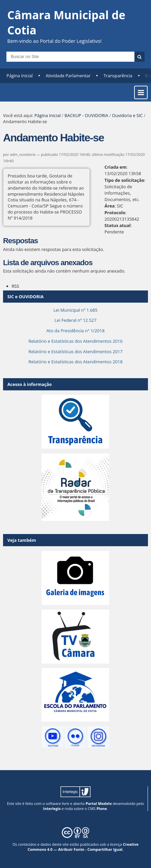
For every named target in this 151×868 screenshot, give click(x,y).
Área (109, 206)
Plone (102, 808)
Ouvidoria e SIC (128, 115)
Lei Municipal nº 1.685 (75, 310)
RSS (16, 286)
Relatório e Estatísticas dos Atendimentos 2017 (75, 352)
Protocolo (115, 213)
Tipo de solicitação (124, 180)
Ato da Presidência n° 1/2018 (76, 331)
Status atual (117, 225)
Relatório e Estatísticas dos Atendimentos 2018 (75, 362)
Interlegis (52, 808)
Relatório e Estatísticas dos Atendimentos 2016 (75, 341)
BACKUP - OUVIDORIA (86, 115)
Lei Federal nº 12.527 (75, 320)
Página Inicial (20, 76)
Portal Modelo (99, 803)
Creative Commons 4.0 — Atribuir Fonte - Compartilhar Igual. (83, 847)
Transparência (118, 76)
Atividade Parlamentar (68, 76)
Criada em (115, 167)
